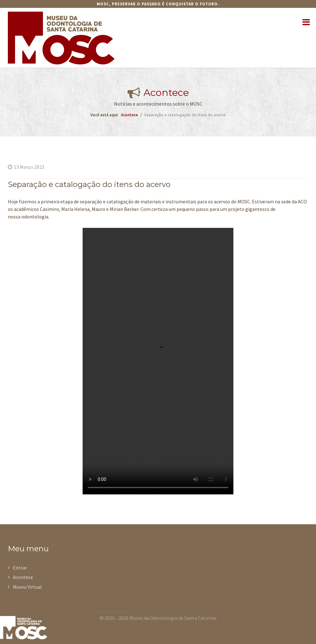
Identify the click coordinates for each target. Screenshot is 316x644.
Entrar (20, 568)
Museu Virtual (27, 587)
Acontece (23, 577)
